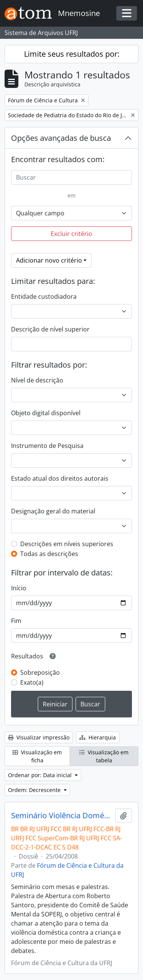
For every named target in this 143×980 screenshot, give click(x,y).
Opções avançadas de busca (61, 138)
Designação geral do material (53, 511)
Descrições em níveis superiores (67, 544)
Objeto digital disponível (46, 413)
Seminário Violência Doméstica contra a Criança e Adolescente (62, 816)
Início (19, 588)
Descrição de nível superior (50, 329)
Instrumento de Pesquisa (47, 446)
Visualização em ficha (37, 756)
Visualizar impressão (39, 737)
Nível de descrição (37, 380)
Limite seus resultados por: (72, 54)
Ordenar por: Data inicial (41, 775)
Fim (16, 621)
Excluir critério (71, 234)
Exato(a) (32, 682)
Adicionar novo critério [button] (49, 260)
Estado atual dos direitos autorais (60, 478)
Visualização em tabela (104, 756)
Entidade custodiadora (44, 296)
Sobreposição (40, 672)
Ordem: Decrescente (35, 790)
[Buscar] (71, 177)
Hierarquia (98, 737)
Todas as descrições (49, 554)
